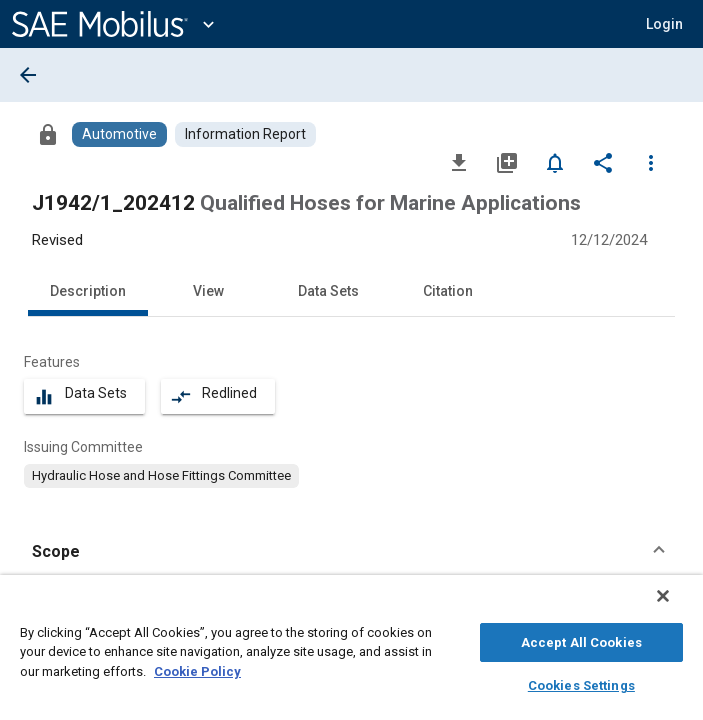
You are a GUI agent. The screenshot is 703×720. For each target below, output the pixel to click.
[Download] (459, 162)
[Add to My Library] (507, 162)
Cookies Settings (581, 682)
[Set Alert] (555, 162)
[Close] (677, 606)
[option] (161, 476)
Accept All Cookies (581, 639)
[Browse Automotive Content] (119, 134)
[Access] (48, 134)
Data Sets (328, 291)
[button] (351, 552)
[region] (351, 652)
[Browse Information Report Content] (245, 134)
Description (88, 291)
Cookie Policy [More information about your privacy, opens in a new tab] (197, 668)
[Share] (603, 162)
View (208, 291)
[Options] (651, 162)
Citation (448, 291)
